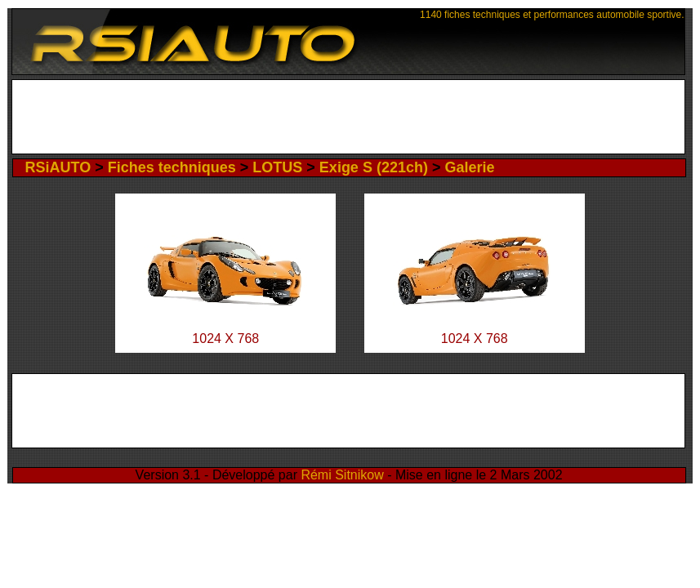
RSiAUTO (58, 167)
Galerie (469, 167)
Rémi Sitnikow (342, 475)
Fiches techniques (172, 167)
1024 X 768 (225, 339)
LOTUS (277, 167)
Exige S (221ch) (374, 167)
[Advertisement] (348, 117)
